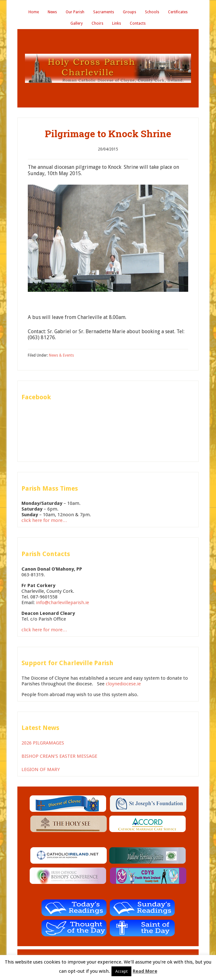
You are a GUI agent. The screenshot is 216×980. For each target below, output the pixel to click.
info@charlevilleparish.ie (63, 603)
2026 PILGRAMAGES (43, 743)
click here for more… (44, 520)
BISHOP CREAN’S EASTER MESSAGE (59, 756)
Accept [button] (121, 971)
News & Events (61, 355)
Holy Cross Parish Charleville (108, 68)
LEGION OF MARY (41, 769)
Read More (145, 971)
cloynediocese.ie (123, 684)
